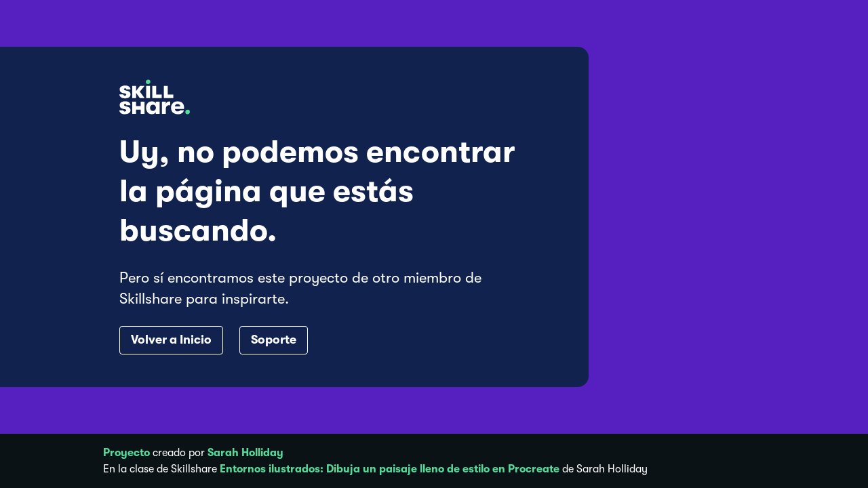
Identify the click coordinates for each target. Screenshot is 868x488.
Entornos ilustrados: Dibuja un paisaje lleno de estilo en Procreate (390, 469)
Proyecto (126, 453)
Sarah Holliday (245, 453)
